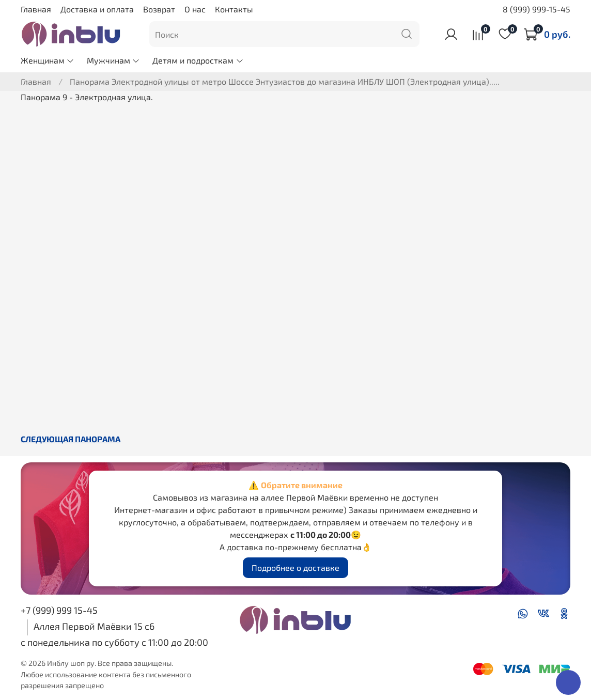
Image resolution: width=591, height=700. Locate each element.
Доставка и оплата (97, 9)
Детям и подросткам (198, 60)
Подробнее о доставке (295, 567)
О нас (195, 9)
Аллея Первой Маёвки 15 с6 (94, 626)
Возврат (159, 9)
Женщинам (48, 60)
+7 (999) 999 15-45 (59, 610)
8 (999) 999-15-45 (536, 9)
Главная (36, 9)
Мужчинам (113, 60)
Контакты (234, 9)
